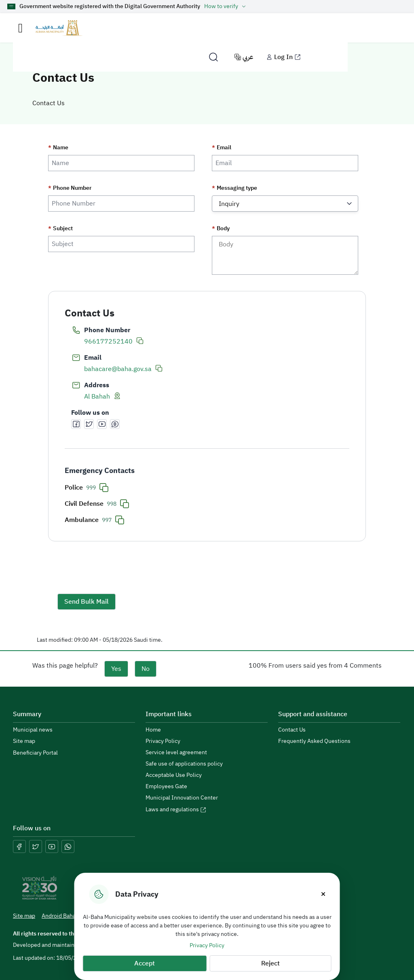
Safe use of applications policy (184, 764)
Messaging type (234, 188)
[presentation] (119, 570)
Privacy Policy (207, 945)
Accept (145, 963)
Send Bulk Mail (87, 602)
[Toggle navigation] (20, 28)
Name (58, 148)
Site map (24, 741)
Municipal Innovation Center (182, 798)
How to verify (226, 6)
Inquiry (229, 204)
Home (153, 730)
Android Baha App (68, 916)
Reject (270, 963)
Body (221, 229)
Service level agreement (176, 753)
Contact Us (292, 730)
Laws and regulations (176, 809)
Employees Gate (166, 787)
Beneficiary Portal (35, 753)
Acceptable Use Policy (174, 775)
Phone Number (70, 188)
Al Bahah (97, 397)
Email (222, 148)
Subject (60, 229)
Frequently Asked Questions (314, 741)
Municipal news (33, 730)
